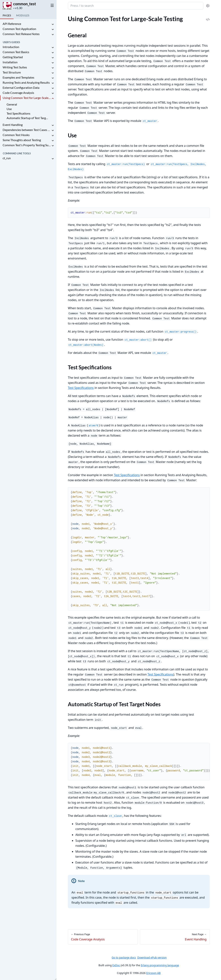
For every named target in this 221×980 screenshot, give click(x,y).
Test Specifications (18, 113)
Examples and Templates (18, 77)
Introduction (11, 47)
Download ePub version (152, 957)
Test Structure (12, 72)
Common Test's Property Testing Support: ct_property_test (27, 145)
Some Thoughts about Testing (22, 140)
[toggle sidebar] (52, 5)
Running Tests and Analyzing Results (26, 82)
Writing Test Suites (15, 67)
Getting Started (13, 57)
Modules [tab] (23, 15)
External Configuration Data (21, 88)
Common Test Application (19, 29)
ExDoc (116, 965)
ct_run (7, 158)
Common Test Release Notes (21, 34)
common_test (25, 4)
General (12, 104)
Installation (10, 62)
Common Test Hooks (16, 135)
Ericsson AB (153, 973)
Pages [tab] (7, 15)
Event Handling (13, 125)
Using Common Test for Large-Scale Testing (27, 98)
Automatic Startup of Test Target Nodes (28, 118)
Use (9, 109)
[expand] (53, 24)
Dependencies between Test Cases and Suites (27, 130)
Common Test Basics (16, 52)
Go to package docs (124, 958)
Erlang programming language (160, 965)
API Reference (12, 24)
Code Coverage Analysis (18, 93)
